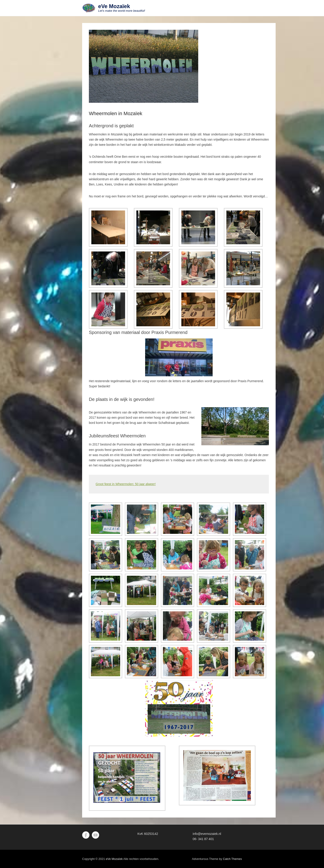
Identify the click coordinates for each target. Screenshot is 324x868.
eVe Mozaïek (114, 6)
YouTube (96, 835)
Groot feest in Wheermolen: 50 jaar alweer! (126, 484)
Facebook (86, 835)
